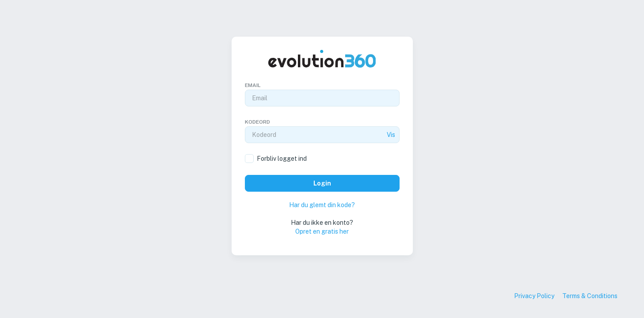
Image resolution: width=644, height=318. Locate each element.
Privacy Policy (534, 296)
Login (322, 183)
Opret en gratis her (322, 231)
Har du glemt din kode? (322, 205)
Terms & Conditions (590, 296)
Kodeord (257, 122)
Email (253, 85)
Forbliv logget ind (282, 159)
